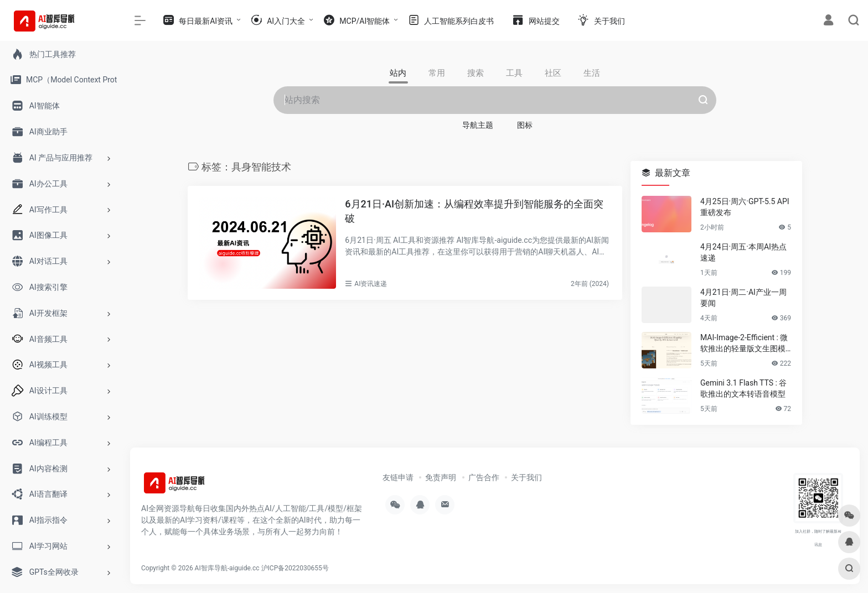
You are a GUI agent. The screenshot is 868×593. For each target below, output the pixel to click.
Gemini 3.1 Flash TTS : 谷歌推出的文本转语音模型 (743, 388)
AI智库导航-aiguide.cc (227, 568)
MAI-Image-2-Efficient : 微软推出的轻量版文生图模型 (744, 344)
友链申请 (398, 477)
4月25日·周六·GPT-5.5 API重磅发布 (745, 207)
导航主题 (478, 125)
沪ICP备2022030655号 (295, 568)
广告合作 (484, 477)
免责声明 (441, 477)
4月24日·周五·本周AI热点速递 (743, 252)
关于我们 (526, 477)
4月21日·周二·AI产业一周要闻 (743, 298)
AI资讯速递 (371, 284)
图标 (525, 125)
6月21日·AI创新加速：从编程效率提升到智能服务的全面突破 (474, 211)
